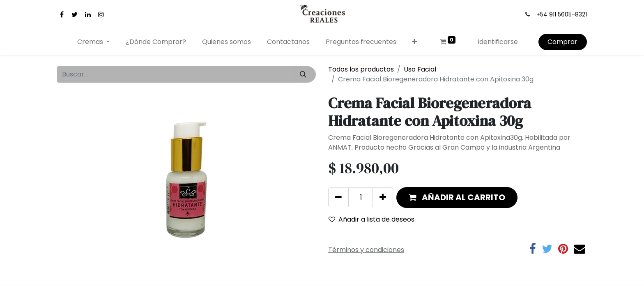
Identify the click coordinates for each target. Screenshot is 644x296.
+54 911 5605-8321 (562, 14)
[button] (415, 42)
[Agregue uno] (383, 197)
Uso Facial (420, 69)
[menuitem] (156, 42)
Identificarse (498, 42)
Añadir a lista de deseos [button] (371, 219)
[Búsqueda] (303, 74)
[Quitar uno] (338, 197)
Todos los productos (361, 69)
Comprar (562, 42)
